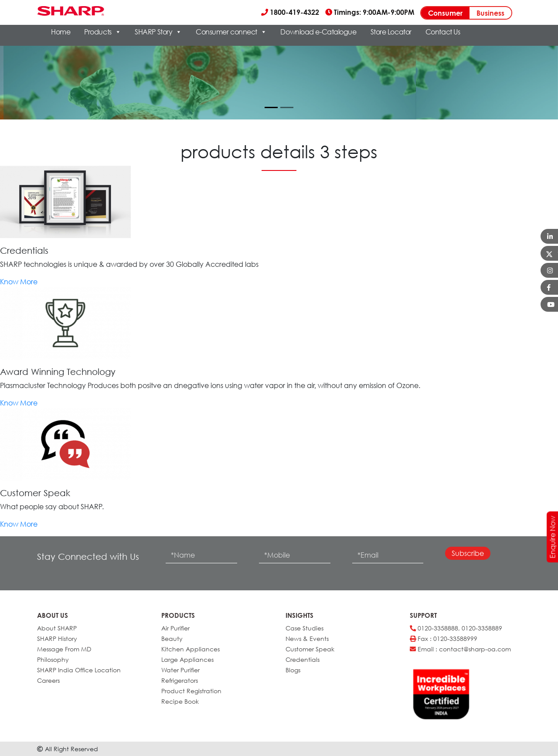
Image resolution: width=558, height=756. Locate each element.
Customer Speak (310, 649)
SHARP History (57, 639)
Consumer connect (231, 32)
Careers (48, 680)
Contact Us (443, 32)
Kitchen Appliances (191, 649)
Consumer (445, 13)
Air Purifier (175, 628)
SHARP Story (158, 32)
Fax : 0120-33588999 (444, 639)
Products (102, 32)
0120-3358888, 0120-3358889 (456, 628)
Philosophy (53, 659)
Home (61, 32)
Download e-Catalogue (318, 32)
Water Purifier (180, 670)
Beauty (172, 639)
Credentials (303, 659)
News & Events (307, 639)
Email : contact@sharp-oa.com (460, 649)
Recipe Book (180, 701)
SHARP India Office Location (79, 670)
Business (490, 13)
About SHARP (57, 628)
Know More (19, 282)
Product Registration (191, 691)
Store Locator (391, 32)
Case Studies (305, 628)
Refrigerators (180, 680)
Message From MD (64, 649)
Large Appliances (187, 659)
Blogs (293, 670)
